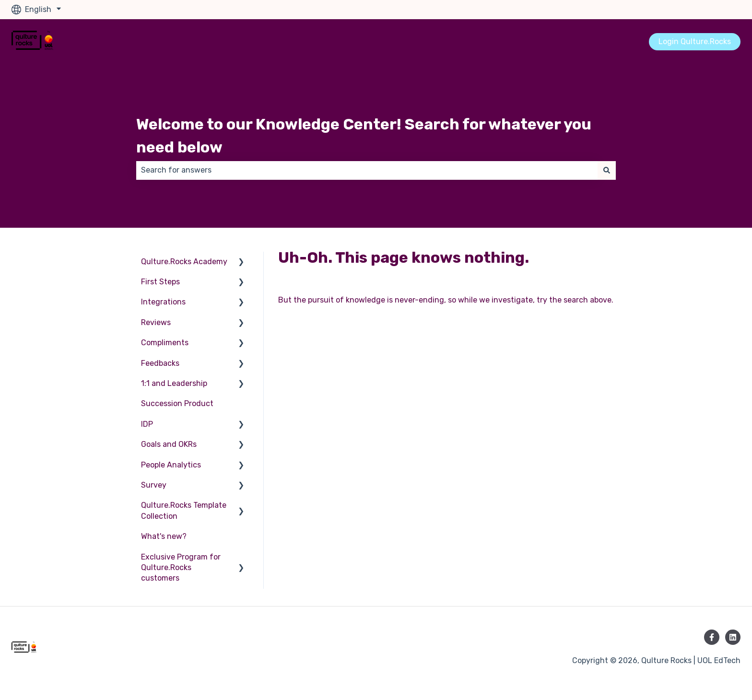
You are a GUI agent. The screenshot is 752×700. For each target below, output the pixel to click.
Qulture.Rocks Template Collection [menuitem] (184, 510)
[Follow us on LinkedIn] (733, 637)
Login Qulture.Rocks (695, 41)
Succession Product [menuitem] (177, 403)
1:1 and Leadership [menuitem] (174, 383)
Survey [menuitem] (154, 485)
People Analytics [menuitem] (171, 465)
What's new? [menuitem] (164, 536)
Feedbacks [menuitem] (160, 363)
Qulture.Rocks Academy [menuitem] (184, 262)
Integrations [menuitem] (163, 302)
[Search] (607, 170)
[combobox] (367, 170)
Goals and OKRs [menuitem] (169, 444)
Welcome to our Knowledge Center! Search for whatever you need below (364, 136)
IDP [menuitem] (147, 424)
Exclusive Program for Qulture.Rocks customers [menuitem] (181, 568)
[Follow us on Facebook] (712, 637)
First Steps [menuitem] (160, 282)
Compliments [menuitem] (165, 343)
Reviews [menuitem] (156, 322)
